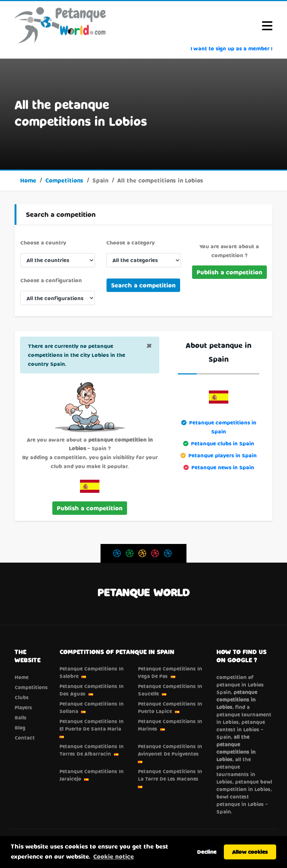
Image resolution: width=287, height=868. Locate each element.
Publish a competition (229, 272)
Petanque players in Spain (223, 455)
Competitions (64, 180)
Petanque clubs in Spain (223, 443)
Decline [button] (207, 852)
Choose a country (43, 242)
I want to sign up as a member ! (232, 48)
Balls (21, 718)
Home (28, 180)
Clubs (22, 697)
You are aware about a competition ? (229, 251)
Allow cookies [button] (250, 852)
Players (23, 707)
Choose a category (130, 242)
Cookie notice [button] (113, 856)
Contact (25, 738)
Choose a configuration (51, 280)
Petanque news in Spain (223, 467)
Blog (20, 728)
